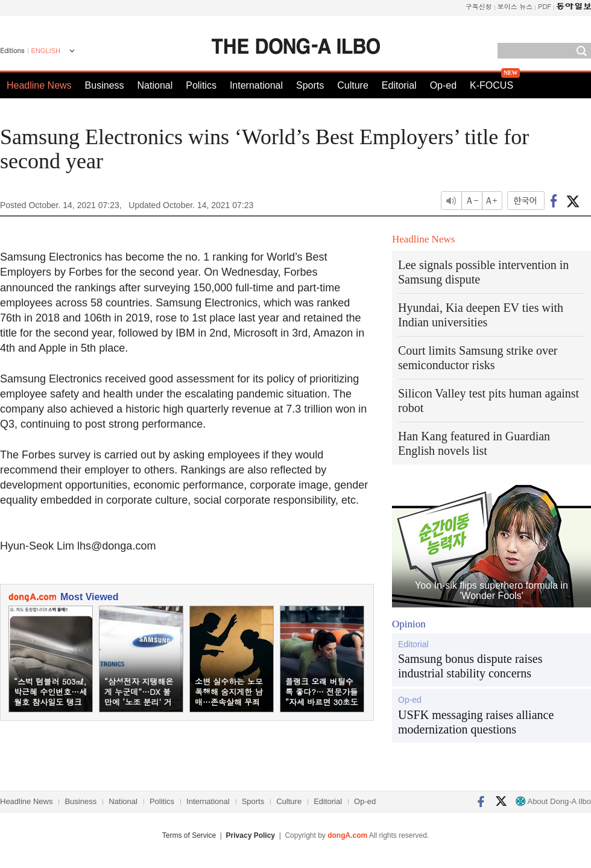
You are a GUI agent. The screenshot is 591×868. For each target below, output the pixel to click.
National (155, 85)
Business (105, 85)
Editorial (399, 85)
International (256, 85)
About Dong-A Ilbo (553, 801)
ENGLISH (46, 51)
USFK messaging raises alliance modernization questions (476, 722)
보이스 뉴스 (515, 6)
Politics (201, 85)
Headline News (39, 85)
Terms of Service (189, 835)
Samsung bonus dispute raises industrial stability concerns (470, 666)
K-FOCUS (491, 85)
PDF (545, 6)
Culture (353, 85)
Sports (310, 85)
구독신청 (479, 6)
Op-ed (443, 85)
